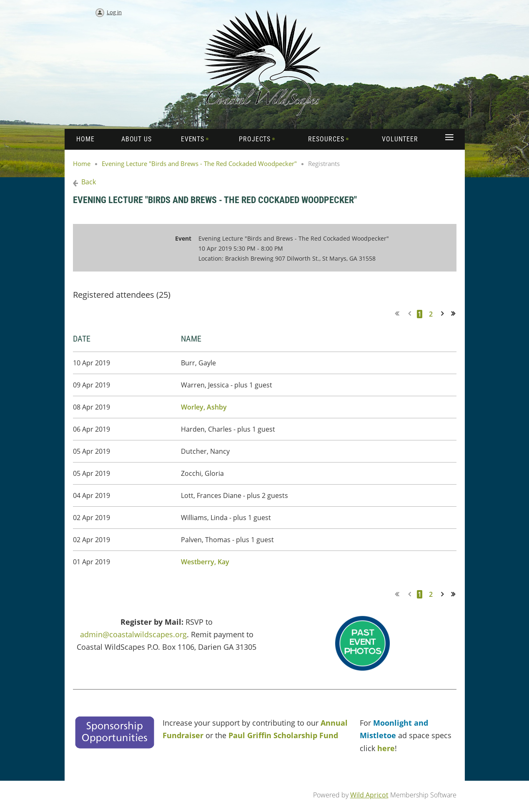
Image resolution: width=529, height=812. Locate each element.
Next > (444, 314)
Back (89, 182)
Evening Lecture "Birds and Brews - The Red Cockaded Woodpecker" (199, 163)
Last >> (456, 314)
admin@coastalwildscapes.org (133, 634)
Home (82, 163)
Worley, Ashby (204, 407)
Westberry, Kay (205, 562)
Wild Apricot (369, 795)
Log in (114, 12)
